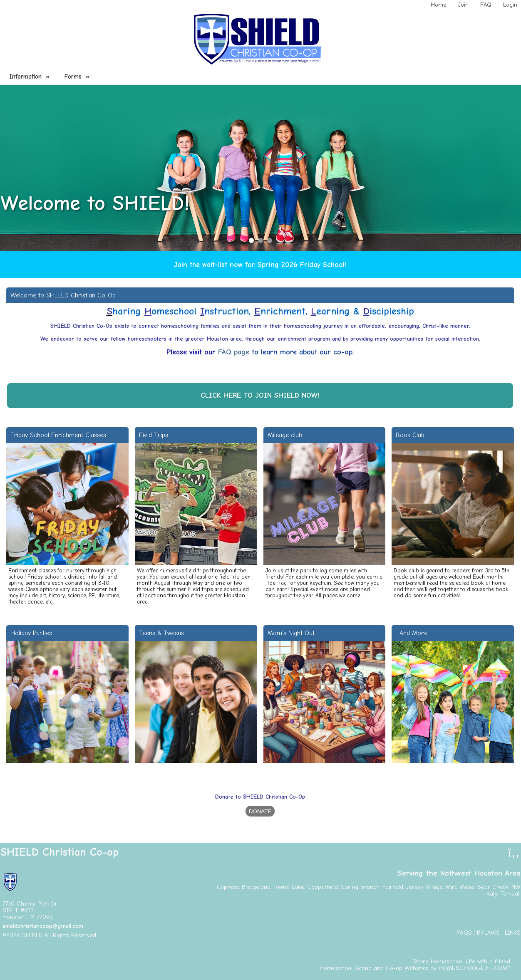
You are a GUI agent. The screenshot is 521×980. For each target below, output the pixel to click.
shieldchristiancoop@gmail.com (43, 926)
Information (30, 77)
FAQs (464, 933)
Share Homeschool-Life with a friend (461, 961)
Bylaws (488, 933)
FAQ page (234, 352)
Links (513, 933)
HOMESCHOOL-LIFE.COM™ (474, 968)
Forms (78, 77)
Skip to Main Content (133, 935)
